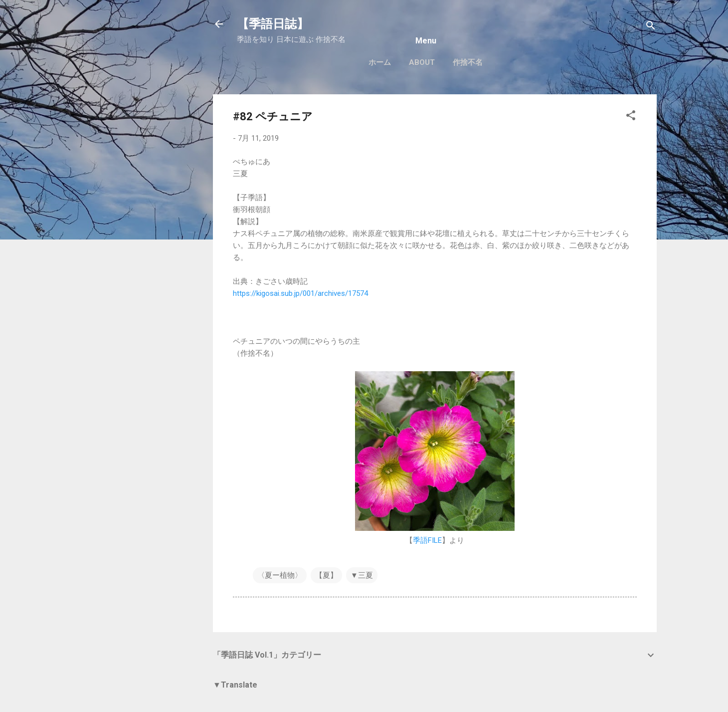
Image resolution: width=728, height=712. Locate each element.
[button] (631, 117)
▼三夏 (362, 575)
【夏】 (326, 575)
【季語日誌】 (273, 24)
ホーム (380, 62)
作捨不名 (468, 62)
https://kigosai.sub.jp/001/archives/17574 (300, 293)
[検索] (651, 27)
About (422, 62)
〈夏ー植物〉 (280, 575)
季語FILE (427, 540)
